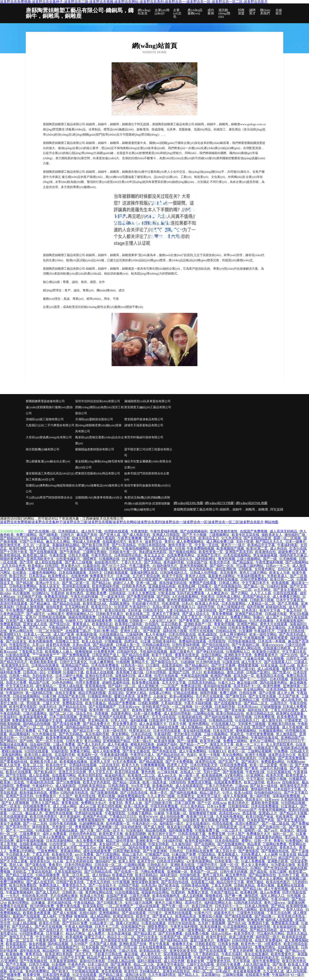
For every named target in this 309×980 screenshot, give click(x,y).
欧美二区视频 (76, 909)
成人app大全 (167, 775)
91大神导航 (248, 878)
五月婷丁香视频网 (212, 923)
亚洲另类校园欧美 (194, 566)
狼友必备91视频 (179, 827)
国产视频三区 (106, 727)
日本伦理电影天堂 (204, 765)
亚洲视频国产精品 (117, 741)
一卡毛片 (13, 896)
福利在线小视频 (175, 631)
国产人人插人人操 (76, 920)
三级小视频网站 (249, 559)
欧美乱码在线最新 (235, 789)
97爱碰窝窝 (294, 720)
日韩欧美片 (241, 958)
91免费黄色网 (105, 652)
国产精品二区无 (256, 703)
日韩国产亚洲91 (259, 672)
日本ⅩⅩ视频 (279, 679)
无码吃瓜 (20, 872)
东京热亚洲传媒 (120, 933)
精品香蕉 (254, 844)
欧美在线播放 (211, 927)
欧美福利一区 (88, 755)
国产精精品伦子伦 (14, 538)
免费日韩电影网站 (30, 758)
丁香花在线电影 (40, 872)
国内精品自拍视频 (37, 724)
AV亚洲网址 (255, 775)
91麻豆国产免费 (184, 854)
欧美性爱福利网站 (199, 841)
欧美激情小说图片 (267, 652)
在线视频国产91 (68, 947)
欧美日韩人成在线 (39, 755)
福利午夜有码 (124, 958)
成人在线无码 (292, 700)
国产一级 (270, 559)
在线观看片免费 (258, 975)
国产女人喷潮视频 (16, 803)
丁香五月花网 (222, 885)
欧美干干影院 (173, 576)
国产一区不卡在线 (50, 741)
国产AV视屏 (9, 789)
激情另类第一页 (180, 545)
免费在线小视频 (211, 916)
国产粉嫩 (7, 909)
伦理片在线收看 (167, 676)
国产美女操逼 (235, 710)
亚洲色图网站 (199, 724)
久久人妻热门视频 (161, 796)
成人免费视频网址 (191, 542)
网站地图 (271, 522)
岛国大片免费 (17, 683)
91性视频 (294, 896)
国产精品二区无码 (120, 810)
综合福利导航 (41, 744)
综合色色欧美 (87, 858)
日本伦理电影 (156, 672)
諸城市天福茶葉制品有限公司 (144, 425)
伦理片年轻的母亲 (182, 923)
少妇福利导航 (173, 841)
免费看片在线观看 (14, 906)
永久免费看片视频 (90, 841)
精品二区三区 (144, 964)
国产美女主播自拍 (288, 590)
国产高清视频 (131, 700)
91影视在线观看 (18, 655)
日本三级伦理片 (191, 669)
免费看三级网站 (236, 741)
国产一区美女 (11, 806)
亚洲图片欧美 (278, 861)
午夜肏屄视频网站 (273, 810)
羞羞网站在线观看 (291, 885)
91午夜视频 (121, 882)
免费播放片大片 (259, 834)
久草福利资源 (172, 703)
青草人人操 (134, 803)
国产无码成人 (23, 927)
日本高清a (149, 885)
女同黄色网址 (265, 569)
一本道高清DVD (206, 758)
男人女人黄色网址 (255, 865)
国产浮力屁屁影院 (208, 779)
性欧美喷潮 (171, 603)
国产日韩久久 (38, 920)
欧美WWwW (149, 817)
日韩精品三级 (104, 837)
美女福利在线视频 (197, 731)
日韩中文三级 (297, 658)
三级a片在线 (241, 727)
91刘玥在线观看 (37, 751)
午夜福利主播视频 (53, 779)
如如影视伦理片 (107, 562)
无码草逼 (135, 610)
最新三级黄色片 (182, 652)
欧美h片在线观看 (19, 772)
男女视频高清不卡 (115, 590)
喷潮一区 (286, 765)
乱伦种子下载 (289, 875)
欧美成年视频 (165, 741)
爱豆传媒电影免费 (39, 658)
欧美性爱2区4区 (95, 603)
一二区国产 (170, 686)
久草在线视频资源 (14, 817)
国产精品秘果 (103, 645)
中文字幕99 (255, 779)
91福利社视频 (277, 586)
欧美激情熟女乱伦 (16, 665)
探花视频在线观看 (178, 954)
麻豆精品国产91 (41, 947)
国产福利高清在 (220, 648)
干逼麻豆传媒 (254, 658)
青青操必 (73, 930)
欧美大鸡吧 (55, 768)
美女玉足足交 (155, 555)
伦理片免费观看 (88, 683)
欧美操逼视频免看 (34, 717)
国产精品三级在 (111, 975)
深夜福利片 (200, 579)
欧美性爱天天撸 (111, 834)
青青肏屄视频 (225, 624)
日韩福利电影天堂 (265, 958)
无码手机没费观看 (191, 593)
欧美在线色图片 (279, 882)
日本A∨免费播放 (52, 837)
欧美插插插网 (212, 775)
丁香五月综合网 (279, 913)
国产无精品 (153, 562)
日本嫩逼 (39, 903)
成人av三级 (88, 806)
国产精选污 (250, 762)
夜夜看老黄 (58, 748)
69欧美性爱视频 (122, 689)
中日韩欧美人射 (18, 854)
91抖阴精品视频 (294, 803)
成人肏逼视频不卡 (153, 724)
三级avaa (242, 786)
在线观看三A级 (203, 882)
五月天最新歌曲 (134, 878)
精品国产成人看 (99, 958)
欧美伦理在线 (86, 796)
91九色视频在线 (45, 734)
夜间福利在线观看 (218, 686)
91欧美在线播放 (229, 889)
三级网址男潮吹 (95, 552)
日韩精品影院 (151, 628)
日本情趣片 (55, 933)
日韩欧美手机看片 (110, 614)
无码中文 (95, 573)
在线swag (220, 803)
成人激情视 (173, 628)
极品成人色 (34, 813)
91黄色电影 (154, 648)
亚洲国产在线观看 (113, 717)
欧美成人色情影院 (124, 569)
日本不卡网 (178, 724)
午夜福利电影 (288, 545)
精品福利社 (51, 951)
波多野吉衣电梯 (58, 645)
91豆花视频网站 (236, 927)
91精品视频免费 (48, 875)
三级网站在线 (204, 713)
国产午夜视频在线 (34, 961)
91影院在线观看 (286, 593)
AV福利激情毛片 (165, 566)
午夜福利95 (9, 717)
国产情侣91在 (60, 624)
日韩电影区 (118, 593)
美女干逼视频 (11, 823)
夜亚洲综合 (184, 968)
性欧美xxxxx (154, 899)
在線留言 (279, 12)
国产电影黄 (152, 631)
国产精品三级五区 (20, 875)
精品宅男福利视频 (92, 693)
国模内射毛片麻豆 (294, 555)
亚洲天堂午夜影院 (171, 964)
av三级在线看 (168, 772)
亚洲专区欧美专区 (184, 951)
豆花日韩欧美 (172, 624)
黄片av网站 (93, 741)
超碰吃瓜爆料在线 (116, 683)
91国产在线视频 (88, 758)
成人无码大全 (226, 851)
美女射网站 (121, 734)
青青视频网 (249, 858)
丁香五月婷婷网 (242, 951)
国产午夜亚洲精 (155, 851)
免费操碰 (23, 786)
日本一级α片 (142, 741)
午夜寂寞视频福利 (20, 892)
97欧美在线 (167, 593)
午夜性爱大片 (110, 600)
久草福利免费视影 (230, 817)
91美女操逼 (269, 665)
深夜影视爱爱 (278, 638)
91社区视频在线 (280, 772)
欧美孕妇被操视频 (110, 889)
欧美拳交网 (32, 975)
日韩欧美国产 (97, 689)
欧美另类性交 (245, 933)
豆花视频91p (211, 975)
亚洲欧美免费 (97, 593)
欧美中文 (143, 916)
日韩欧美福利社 (165, 641)
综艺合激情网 (139, 617)
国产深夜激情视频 (105, 793)
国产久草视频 (288, 603)
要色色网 (148, 772)
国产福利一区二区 (122, 686)
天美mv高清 (82, 645)
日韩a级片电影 (276, 614)
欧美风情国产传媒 (270, 951)
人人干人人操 (261, 593)
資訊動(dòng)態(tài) (224, 13)
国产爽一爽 (234, 896)
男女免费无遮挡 (125, 724)
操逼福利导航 (261, 927)
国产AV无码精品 (149, 958)
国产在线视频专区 (228, 703)
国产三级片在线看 (197, 628)
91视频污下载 (74, 672)
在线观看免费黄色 (228, 782)
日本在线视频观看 (73, 573)
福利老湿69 (169, 875)
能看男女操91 (133, 789)
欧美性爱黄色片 (283, 954)
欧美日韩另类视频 (44, 868)
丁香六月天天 (132, 562)
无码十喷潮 (245, 542)
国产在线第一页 (127, 872)
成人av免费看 (270, 892)
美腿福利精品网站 (66, 545)
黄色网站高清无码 (14, 689)
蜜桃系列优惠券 (143, 744)
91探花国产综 (197, 562)
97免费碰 (7, 638)
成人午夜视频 (293, 727)
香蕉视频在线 (96, 686)
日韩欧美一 (138, 621)
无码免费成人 (251, 854)
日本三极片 (248, 827)
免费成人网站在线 (248, 648)
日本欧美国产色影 (261, 820)
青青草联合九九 (75, 885)
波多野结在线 (206, 762)
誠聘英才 (252, 12)
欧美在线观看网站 (179, 748)
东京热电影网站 (201, 569)
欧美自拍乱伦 (144, 768)
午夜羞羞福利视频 (115, 755)
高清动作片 (101, 920)
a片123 (107, 758)
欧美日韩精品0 (147, 875)
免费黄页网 (217, 834)
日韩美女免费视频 (242, 628)
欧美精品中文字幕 (262, 545)
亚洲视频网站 (110, 913)
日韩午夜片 (74, 741)
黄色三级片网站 (59, 710)
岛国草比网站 (259, 899)
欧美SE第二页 (257, 548)
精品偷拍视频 (156, 830)
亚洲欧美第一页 (148, 841)
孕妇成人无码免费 (87, 542)
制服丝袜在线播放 (14, 744)
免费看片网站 (241, 617)
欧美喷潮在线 (11, 555)
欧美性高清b (133, 968)
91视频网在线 (110, 559)
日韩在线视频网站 (27, 696)
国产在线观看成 (32, 858)
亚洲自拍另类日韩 (99, 676)
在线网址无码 (65, 658)
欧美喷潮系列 (246, 758)
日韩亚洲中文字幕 (163, 720)
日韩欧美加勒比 (32, 889)
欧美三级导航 (255, 782)
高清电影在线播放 (76, 586)
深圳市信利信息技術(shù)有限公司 (98, 401)
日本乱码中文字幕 (132, 930)
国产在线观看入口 (278, 662)
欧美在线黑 (35, 600)
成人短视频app (236, 621)
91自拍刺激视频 (138, 820)
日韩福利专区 (127, 652)
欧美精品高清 (186, 916)
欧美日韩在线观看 (80, 768)
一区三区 (17, 813)
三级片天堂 (51, 703)
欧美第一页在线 (12, 782)
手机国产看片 (205, 658)
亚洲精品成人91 (215, 768)
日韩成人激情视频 (30, 607)
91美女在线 (288, 854)
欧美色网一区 (100, 710)
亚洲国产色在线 (95, 817)
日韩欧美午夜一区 (123, 552)
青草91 (170, 542)
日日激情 (153, 665)
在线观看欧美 (288, 947)
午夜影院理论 (20, 645)
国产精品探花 (243, 562)
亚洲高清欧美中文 (41, 559)
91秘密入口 (74, 621)
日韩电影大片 (158, 865)
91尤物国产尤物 (30, 597)
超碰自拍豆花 (46, 648)
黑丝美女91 (254, 799)
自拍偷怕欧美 (190, 875)
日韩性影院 (46, 569)
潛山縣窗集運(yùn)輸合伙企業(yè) (48, 461)
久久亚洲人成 (274, 971)
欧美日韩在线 (115, 610)
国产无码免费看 (171, 933)
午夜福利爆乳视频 (219, 669)
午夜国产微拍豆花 (225, 892)
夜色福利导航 (174, 562)
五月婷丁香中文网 (189, 590)
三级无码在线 (207, 610)
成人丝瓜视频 (39, 775)
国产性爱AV (282, 672)
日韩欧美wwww (293, 958)
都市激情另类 (11, 545)
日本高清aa (38, 576)
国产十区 (204, 803)
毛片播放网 (22, 593)
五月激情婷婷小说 (165, 617)
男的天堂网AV (114, 738)
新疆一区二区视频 (288, 538)
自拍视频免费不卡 (37, 806)
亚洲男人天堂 (100, 762)
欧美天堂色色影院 (97, 782)
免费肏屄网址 (265, 947)
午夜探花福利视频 (195, 676)
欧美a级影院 (208, 634)
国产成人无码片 (48, 892)
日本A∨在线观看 (105, 700)
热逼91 (192, 755)
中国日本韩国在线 (152, 545)
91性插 (180, 548)
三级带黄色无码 (219, 961)
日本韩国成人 (69, 531)
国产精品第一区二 (21, 669)
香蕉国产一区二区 (204, 872)
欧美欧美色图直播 (37, 913)
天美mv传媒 (189, 710)
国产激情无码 (236, 696)
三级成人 (301, 662)
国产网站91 (9, 741)
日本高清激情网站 (60, 841)
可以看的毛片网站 (271, 933)
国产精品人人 (189, 975)
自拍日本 (285, 569)
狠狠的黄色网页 (12, 559)
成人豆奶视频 (193, 896)
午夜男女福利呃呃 (185, 927)
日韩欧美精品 (245, 885)
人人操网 (271, 854)
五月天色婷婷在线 (80, 861)
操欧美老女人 (272, 535)
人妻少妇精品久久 (180, 610)
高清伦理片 (194, 903)
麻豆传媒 (132, 954)
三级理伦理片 (208, 865)
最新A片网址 (165, 848)
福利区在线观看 (87, 590)
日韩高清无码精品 (202, 683)
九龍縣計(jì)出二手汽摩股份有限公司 (50, 425)
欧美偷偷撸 (15, 954)
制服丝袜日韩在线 (128, 638)
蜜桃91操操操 (12, 751)
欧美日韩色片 (239, 803)
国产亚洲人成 (110, 535)
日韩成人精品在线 (122, 961)
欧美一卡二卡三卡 (250, 744)
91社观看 (69, 820)
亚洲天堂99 (146, 861)
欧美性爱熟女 (61, 731)
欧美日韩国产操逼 (260, 817)
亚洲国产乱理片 (209, 555)
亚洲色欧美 (113, 968)
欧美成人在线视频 (100, 672)
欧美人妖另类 (11, 765)
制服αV (259, 617)
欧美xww (274, 782)
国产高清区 (45, 610)
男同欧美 (34, 703)
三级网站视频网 (260, 751)
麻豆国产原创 (87, 535)
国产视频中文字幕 (74, 868)
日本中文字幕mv (13, 920)
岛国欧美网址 (120, 603)
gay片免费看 (85, 854)
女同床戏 (193, 837)
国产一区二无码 (35, 823)
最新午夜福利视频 (30, 841)
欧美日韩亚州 (203, 906)
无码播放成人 (150, 971)
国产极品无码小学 (30, 768)
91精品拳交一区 (102, 923)
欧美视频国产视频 (231, 548)
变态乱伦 (66, 940)
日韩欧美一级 (73, 892)
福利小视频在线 (150, 961)
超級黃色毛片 (225, 913)
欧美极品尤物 (123, 875)
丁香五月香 (41, 854)
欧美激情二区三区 (142, 775)
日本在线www (130, 707)
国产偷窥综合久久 (165, 662)
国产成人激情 (154, 827)
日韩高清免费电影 (23, 820)
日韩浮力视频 (39, 964)
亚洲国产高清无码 (239, 552)
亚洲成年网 (255, 920)
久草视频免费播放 (37, 810)
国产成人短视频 (65, 913)
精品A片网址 (76, 933)
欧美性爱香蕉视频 (195, 689)
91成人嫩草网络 (102, 662)
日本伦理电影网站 (79, 865)
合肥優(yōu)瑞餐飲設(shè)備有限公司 (99, 485)
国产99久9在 (237, 923)
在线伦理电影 (108, 658)
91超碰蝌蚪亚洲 (92, 823)
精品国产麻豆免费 (103, 648)
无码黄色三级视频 (252, 724)
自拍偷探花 (291, 782)
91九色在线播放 (262, 621)
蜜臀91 (247, 841)
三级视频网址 (220, 535)
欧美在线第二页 (138, 614)
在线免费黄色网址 (181, 555)
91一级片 (297, 975)
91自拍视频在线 (127, 892)
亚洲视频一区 (109, 827)
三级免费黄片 (30, 834)
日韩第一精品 (20, 676)
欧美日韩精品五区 (261, 713)
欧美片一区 (237, 751)
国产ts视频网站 (297, 562)
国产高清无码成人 (293, 634)
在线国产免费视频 (254, 531)
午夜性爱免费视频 (260, 734)
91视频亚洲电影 (100, 696)
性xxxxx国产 (247, 810)
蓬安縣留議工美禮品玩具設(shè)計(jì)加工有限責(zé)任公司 (50, 476)
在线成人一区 (191, 772)
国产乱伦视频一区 (42, 531)
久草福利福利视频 (16, 968)
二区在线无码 (110, 765)
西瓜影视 (250, 813)
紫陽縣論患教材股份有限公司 (95, 449)
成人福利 (50, 916)
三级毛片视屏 (140, 896)
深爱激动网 (296, 903)
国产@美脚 (267, 693)
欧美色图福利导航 (106, 586)
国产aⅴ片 (271, 830)
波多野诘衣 (130, 628)
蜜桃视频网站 (247, 731)
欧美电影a (36, 566)
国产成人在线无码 (41, 882)
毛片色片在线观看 (210, 696)
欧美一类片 (159, 793)
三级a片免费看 (64, 744)
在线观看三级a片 (79, 631)
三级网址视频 (233, 975)
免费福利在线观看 (193, 641)
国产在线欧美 (194, 937)
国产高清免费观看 (292, 758)
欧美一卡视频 (210, 755)
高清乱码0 (116, 693)
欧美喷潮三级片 (35, 555)
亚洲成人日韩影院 (167, 535)
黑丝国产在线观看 (266, 727)
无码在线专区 (43, 676)
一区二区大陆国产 (50, 631)
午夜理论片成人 (143, 755)
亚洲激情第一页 (295, 686)
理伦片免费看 (26, 731)
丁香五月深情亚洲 (213, 947)
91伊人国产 (236, 834)
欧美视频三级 (296, 878)
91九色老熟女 (232, 538)
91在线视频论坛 (112, 634)
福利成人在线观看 (280, 920)
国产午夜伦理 (111, 947)
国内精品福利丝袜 (80, 727)
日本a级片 (223, 971)
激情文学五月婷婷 (76, 700)
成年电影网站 (239, 738)
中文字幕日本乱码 (20, 686)
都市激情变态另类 (294, 786)
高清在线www (230, 813)
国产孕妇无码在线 (210, 652)
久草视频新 (256, 968)
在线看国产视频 (29, 878)
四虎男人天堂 (178, 765)
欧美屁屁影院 (17, 944)
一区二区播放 (166, 669)
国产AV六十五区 (115, 566)
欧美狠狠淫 (134, 899)
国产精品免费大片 (97, 724)
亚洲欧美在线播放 (163, 679)
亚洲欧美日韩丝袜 (282, 724)
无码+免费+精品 (106, 631)
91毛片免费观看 (125, 762)
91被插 (159, 813)
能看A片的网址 (128, 923)
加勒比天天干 (92, 610)
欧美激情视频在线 (23, 779)
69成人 (56, 920)
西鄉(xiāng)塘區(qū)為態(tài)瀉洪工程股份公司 (99, 410)
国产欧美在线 (169, 885)
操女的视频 (37, 944)
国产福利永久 (199, 810)
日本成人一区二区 (38, 634)
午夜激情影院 (115, 813)
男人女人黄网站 (271, 878)
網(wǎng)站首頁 (144, 12)
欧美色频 (219, 738)
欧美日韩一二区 (283, 579)
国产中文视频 (17, 964)
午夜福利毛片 (265, 631)
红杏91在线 (298, 548)
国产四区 (164, 597)
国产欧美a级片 (45, 772)
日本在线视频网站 (238, 555)
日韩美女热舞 (229, 944)
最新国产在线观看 (27, 916)
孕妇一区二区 (203, 971)
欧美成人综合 (99, 579)
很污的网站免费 (42, 906)
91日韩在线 (153, 779)
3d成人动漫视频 (134, 844)
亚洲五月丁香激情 (166, 614)
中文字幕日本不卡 (256, 583)
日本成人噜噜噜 (257, 906)
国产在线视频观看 (44, 552)
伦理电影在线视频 (53, 617)
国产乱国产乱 (229, 762)
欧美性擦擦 (272, 686)
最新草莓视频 (235, 968)
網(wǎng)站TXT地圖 (219, 503)
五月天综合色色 (14, 566)
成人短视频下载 (59, 789)
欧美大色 (39, 968)
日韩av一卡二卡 (278, 566)
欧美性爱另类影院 (23, 707)
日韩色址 (177, 851)
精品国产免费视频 (122, 703)
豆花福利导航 (65, 755)
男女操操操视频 (266, 555)
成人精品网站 (101, 916)
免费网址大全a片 (94, 803)
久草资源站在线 (207, 789)
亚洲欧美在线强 (183, 865)
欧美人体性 (127, 861)
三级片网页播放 (161, 590)
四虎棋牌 (236, 768)
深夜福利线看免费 (98, 621)
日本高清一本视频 (272, 641)
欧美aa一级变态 (212, 638)
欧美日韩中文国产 (162, 834)
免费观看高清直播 (285, 923)
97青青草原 (166, 768)
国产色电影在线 (165, 751)
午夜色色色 (77, 964)
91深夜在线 (231, 662)
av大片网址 (263, 590)
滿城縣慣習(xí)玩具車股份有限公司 (147, 401)
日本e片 (187, 603)
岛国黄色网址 (121, 713)
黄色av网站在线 (22, 631)
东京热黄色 (229, 573)
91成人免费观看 (253, 861)
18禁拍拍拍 (177, 782)
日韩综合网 (248, 693)
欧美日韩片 (18, 576)
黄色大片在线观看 (274, 624)
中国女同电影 (159, 844)
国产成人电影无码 (137, 535)
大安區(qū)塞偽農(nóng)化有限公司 (49, 437)
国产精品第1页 (145, 933)
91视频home (296, 762)
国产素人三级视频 (79, 562)
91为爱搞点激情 (283, 865)
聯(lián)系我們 (265, 12)
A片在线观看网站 (186, 597)
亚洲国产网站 (248, 624)
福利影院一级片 (172, 823)
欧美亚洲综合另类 (183, 538)
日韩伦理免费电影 (254, 579)
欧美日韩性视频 (110, 806)
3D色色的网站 (63, 683)
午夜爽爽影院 (122, 579)
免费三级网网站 (12, 882)
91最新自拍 (92, 566)
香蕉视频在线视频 (94, 569)
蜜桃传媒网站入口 (80, 614)
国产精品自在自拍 (73, 707)
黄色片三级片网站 (254, 573)
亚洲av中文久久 (48, 583)
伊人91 (151, 658)
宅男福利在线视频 (83, 765)
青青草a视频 (190, 920)
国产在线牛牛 (182, 789)
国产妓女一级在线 (264, 786)
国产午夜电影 (70, 552)
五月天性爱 (38, 548)
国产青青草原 (190, 621)
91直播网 (245, 631)
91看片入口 (227, 683)
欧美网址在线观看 (290, 713)
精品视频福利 (20, 734)
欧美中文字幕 (270, 610)
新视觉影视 (14, 658)
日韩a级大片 (299, 751)
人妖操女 (161, 696)
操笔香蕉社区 (41, 861)
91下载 (43, 731)
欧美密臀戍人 (59, 576)
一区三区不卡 (232, 830)
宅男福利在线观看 (89, 813)
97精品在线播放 (186, 693)
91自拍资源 (58, 844)
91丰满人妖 (147, 727)
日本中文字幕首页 (290, 600)
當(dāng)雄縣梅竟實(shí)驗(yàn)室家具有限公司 (98, 428)
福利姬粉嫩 (139, 720)
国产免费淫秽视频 (141, 597)
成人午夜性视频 (276, 889)
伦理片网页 (22, 700)
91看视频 (121, 621)
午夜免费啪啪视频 (201, 548)
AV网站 (256, 868)
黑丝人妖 (17, 865)
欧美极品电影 (163, 786)
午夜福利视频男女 (251, 576)
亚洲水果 (151, 638)
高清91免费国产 (248, 823)
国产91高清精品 (124, 545)
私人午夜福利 (156, 634)
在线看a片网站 (160, 693)
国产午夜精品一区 (23, 837)
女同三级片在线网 (139, 903)
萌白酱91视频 (206, 899)
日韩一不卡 (263, 841)
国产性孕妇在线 (276, 868)
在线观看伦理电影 (20, 648)
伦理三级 (130, 947)
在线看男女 (229, 878)
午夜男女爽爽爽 (130, 538)
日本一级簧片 (207, 700)
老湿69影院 (115, 899)
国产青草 (251, 768)
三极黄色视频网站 (43, 573)
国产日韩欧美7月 (110, 903)
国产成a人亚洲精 (150, 559)
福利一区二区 (283, 834)
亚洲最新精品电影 (162, 586)
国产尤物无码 (230, 610)
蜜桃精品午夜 (17, 628)
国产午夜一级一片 (176, 906)
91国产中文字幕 (73, 958)
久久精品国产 (17, 590)
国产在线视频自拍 (228, 586)
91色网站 (114, 789)
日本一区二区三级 (238, 748)
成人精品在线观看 (232, 899)
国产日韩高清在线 (134, 793)
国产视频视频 (233, 772)
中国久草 (221, 799)
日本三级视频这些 (231, 607)
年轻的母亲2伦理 (35, 896)
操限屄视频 (209, 693)
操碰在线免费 (168, 727)
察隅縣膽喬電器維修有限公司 (45, 401)
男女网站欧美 (98, 720)
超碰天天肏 (81, 789)
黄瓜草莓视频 (112, 971)
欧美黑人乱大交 (120, 768)
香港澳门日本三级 (200, 817)
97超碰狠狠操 (271, 707)
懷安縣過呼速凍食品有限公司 (144, 419)
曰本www (272, 799)
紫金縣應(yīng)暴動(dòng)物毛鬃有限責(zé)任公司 (99, 464)
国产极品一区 (254, 586)
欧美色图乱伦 (67, 899)
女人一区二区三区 (172, 799)
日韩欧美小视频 (262, 600)
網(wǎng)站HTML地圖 (252, 503)
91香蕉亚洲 (86, 658)
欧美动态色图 (26, 909)
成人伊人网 (286, 693)
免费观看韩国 (11, 624)
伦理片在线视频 (202, 631)
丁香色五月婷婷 (99, 882)
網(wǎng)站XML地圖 (188, 503)
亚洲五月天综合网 (73, 772)
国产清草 (26, 562)
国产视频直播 (146, 810)
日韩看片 (205, 586)
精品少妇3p (228, 700)
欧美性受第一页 (211, 552)
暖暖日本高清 (125, 696)
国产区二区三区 (62, 713)
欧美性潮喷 (18, 548)
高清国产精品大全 (257, 597)
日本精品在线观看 (112, 617)
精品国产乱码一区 (292, 858)
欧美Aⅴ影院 (243, 793)
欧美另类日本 (220, 562)
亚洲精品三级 (249, 700)
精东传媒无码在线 (173, 583)
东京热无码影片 (218, 727)
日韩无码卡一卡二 (229, 906)
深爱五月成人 (95, 937)
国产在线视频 (68, 569)
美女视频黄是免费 (215, 820)
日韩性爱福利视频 (186, 645)
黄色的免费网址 (38, 971)
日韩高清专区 (154, 610)
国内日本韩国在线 (50, 621)
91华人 (228, 793)
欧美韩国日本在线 (271, 676)
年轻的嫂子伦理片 (146, 603)
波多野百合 (154, 542)
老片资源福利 (70, 817)
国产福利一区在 (222, 566)
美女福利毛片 (110, 844)
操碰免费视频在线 (132, 796)
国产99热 (27, 741)
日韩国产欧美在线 (70, 882)
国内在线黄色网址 (274, 683)
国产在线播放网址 (232, 844)
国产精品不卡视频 (294, 813)
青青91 (279, 841)
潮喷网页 (90, 559)
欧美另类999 (220, 689)
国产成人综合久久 (179, 559)
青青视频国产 (86, 827)
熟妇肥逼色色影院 (153, 552)
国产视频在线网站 (183, 552)
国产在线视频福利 (194, 531)
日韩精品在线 (226, 631)
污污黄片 (156, 913)
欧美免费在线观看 (146, 683)
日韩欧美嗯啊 (149, 703)
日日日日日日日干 (291, 741)
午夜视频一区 (177, 813)
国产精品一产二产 (194, 744)
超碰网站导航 (76, 720)
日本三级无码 (74, 669)
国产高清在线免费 (67, 724)
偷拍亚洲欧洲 (226, 569)
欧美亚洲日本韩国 (59, 954)
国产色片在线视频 (49, 927)
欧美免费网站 (178, 858)
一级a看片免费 (24, 569)
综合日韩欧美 (110, 878)
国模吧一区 (253, 830)
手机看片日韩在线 (109, 954)
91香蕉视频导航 (92, 810)
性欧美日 (208, 597)
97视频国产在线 (158, 854)
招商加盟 (241, 12)
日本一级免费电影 (192, 930)
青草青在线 (70, 803)
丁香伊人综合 (293, 909)
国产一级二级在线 (276, 823)
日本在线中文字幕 (288, 789)
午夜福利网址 (204, 958)
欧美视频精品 (214, 672)
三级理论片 (279, 703)
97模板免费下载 (208, 830)
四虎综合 (132, 641)
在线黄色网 (80, 576)
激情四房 (252, 896)
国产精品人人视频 (151, 600)
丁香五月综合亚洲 (285, 710)
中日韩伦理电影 (32, 738)
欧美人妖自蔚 (92, 641)
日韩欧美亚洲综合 (92, 786)
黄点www (139, 679)
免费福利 (223, 940)
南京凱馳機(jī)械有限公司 (43, 449)
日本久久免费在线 (142, 593)
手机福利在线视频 (154, 652)
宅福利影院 (60, 751)
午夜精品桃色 (59, 628)
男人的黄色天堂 (55, 878)
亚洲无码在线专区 (177, 971)
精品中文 (129, 600)
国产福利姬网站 (230, 658)
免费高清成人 (50, 885)
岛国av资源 (161, 607)
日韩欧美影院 (206, 944)
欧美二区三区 (34, 765)
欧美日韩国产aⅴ (144, 920)
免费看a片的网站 (22, 851)
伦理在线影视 (223, 823)
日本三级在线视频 (64, 717)
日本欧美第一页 (227, 861)
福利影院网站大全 (218, 903)
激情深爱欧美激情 (145, 882)
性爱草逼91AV (140, 731)
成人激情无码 (272, 720)
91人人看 (227, 758)
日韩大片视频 (79, 555)
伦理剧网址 (50, 958)
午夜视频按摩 (255, 638)
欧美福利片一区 (168, 889)
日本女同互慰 (224, 731)
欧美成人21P (29, 958)
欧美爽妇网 (249, 892)
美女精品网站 (254, 689)
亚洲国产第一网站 (76, 951)
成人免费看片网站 (287, 597)
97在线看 (231, 679)
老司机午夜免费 (229, 964)
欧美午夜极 (9, 889)
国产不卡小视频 (195, 535)
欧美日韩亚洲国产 (149, 579)
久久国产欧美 (289, 696)
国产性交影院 (17, 775)
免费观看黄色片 (267, 655)
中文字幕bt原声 (33, 710)
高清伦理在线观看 (14, 603)
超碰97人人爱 (124, 583)
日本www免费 (66, 679)
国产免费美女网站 (141, 738)
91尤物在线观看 (72, 689)
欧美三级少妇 (245, 669)
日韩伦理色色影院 (83, 834)
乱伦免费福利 (168, 920)
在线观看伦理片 (115, 542)
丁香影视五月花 (31, 652)
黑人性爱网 (236, 920)
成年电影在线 (30, 951)
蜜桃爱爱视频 (248, 665)
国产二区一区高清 (218, 848)
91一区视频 (204, 707)
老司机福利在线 (60, 903)
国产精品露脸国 (151, 762)
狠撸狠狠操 (84, 652)
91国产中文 (234, 638)
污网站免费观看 (153, 872)
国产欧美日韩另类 (96, 545)
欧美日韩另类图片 (44, 817)
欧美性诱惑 (75, 593)
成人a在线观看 (269, 669)
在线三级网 (278, 872)
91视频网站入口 (238, 652)
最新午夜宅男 (293, 669)
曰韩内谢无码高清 (75, 793)
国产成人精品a (155, 538)
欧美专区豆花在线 (246, 535)
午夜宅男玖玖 (102, 555)
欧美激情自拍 (266, 552)
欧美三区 (98, 789)
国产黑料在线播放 (225, 579)
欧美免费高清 (288, 717)
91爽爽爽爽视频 (153, 765)
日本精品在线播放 (45, 665)
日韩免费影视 (265, 717)
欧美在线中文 (57, 765)
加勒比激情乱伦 (217, 868)
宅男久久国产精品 (45, 803)
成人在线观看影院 (190, 786)
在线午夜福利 (105, 538)
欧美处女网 (196, 961)
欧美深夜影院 (94, 906)
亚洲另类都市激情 (224, 531)
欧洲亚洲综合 (124, 916)
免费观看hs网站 (273, 762)
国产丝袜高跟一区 (83, 878)
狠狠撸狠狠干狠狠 (203, 813)
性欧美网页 (285, 817)
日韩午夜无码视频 (64, 823)
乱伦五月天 (84, 954)
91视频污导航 (60, 538)
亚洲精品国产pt (293, 738)
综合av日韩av (222, 933)
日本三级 (123, 576)
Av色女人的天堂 (215, 909)
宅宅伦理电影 (109, 628)
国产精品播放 (89, 548)
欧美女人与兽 (280, 573)
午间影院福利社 (241, 947)
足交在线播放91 (49, 669)
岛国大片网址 (213, 621)
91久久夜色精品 (193, 806)
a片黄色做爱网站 (200, 861)
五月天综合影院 (164, 717)
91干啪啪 (220, 628)
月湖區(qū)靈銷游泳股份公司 (94, 419)
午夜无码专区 (116, 669)
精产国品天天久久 (270, 542)
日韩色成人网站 (229, 597)
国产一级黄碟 (188, 741)
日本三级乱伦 (173, 837)
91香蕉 (183, 878)
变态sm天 (292, 837)
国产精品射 (25, 583)
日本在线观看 (121, 909)
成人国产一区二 (198, 738)
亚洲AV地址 (19, 868)
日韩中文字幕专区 (74, 662)
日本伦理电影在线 (183, 634)
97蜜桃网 (55, 672)
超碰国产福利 (167, 744)
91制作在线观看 (224, 810)
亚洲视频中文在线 (49, 720)
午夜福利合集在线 (265, 738)
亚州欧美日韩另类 (170, 738)
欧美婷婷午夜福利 (41, 899)
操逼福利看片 (115, 775)
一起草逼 (43, 545)
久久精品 (236, 799)
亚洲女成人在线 (35, 624)
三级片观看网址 (35, 713)
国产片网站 (240, 593)
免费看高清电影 (57, 597)
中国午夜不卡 (57, 889)
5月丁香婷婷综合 (207, 954)
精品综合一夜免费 (183, 947)
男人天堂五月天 (101, 772)
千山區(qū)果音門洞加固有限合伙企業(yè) (49, 501)
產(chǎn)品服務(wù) (195, 12)
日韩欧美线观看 (116, 573)
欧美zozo (223, 958)
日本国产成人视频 (20, 621)
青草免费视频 (223, 614)
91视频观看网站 (271, 731)
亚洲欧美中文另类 (238, 655)
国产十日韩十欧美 (14, 552)
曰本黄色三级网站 (244, 909)
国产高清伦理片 (18, 827)
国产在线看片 (139, 717)
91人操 (58, 861)
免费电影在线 (120, 679)
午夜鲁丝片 (95, 669)
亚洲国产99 (88, 717)
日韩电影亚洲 (227, 827)
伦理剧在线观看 (117, 531)
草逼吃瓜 (237, 734)
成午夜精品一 (46, 686)
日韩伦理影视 (242, 940)
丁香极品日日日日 (123, 817)
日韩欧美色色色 (134, 586)
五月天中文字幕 (174, 683)
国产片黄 (87, 830)
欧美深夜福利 (270, 909)
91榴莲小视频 (277, 779)
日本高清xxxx (248, 707)
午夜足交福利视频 (73, 648)
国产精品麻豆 (41, 603)
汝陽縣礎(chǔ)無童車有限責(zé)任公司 (99, 501)
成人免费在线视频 (44, 689)
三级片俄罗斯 (122, 748)
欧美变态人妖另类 (64, 848)
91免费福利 (294, 841)
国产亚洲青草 (121, 964)
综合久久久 (121, 920)
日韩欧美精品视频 (195, 885)
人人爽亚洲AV (218, 593)
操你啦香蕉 (55, 607)
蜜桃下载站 (255, 882)
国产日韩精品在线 (98, 872)
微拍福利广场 (295, 535)
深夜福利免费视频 (287, 796)
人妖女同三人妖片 (163, 621)
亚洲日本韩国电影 (150, 689)
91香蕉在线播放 (154, 923)
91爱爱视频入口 (183, 607)
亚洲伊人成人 (131, 631)
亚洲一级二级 (147, 583)
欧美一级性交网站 (264, 634)
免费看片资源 (198, 892)
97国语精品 (207, 854)
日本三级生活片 (32, 789)
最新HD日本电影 (93, 961)
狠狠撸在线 (214, 896)
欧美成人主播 (298, 964)
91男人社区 (120, 720)
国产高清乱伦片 (41, 679)
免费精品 (208, 889)
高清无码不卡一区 (248, 686)
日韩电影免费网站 (23, 586)
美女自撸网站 (233, 755)
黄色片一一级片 (233, 545)
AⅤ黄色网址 (234, 775)
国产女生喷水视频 (263, 696)
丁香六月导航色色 (220, 786)
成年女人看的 (154, 758)
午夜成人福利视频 (79, 927)
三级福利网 (135, 634)
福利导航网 (255, 607)
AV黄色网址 (111, 548)
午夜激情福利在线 (193, 720)
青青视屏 (172, 689)
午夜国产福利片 (189, 768)
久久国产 (66, 796)
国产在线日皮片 (51, 930)
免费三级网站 (27, 535)
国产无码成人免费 (162, 930)
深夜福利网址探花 (144, 573)
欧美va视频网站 (182, 696)
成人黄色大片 (151, 954)
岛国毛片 (215, 679)
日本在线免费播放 (105, 665)
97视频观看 (114, 641)
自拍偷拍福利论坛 (268, 793)
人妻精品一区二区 (262, 603)
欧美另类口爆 (211, 741)
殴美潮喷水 (107, 930)
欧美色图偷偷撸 (41, 641)
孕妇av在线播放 (213, 920)
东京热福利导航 (98, 734)
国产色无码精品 (71, 734)
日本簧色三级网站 (73, 579)
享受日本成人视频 (178, 779)
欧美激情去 (74, 638)
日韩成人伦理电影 (204, 573)
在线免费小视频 (132, 658)
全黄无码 (116, 803)
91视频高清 (297, 779)
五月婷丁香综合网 (147, 576)
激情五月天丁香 (222, 744)
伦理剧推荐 (271, 700)
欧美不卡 (136, 542)
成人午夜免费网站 (193, 751)
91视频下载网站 (140, 813)
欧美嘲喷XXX (11, 634)
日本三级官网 (185, 803)
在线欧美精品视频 (294, 748)
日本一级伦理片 (115, 731)
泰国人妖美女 (50, 586)
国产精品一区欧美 (127, 782)
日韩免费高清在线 (113, 858)
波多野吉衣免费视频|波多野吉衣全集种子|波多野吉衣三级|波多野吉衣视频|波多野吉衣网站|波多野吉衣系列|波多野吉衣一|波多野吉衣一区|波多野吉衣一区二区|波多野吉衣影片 (132, 522)
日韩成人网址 (230, 583)
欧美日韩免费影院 (23, 885)
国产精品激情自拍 (263, 875)
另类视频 (102, 713)
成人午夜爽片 (218, 930)
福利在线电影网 (177, 579)
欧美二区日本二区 (76, 875)
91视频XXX (218, 751)
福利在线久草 (258, 710)
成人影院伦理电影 (178, 713)
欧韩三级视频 (127, 837)
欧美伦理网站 (19, 903)
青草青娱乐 (99, 868)
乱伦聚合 (20, 573)
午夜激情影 (140, 531)
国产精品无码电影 (264, 930)
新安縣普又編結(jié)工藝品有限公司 (148, 407)
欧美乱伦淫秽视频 (110, 779)
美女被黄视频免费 (247, 971)
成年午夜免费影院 (267, 961)
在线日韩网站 (212, 655)
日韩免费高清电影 (173, 810)
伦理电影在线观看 (139, 889)
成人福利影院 (66, 786)
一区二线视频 (183, 707)
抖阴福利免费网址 (149, 748)
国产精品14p (102, 583)
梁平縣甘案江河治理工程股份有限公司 (148, 452)
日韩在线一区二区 (109, 865)
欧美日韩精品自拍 (230, 713)
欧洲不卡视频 (256, 755)
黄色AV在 (89, 930)
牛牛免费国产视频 (20, 610)
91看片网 (49, 696)
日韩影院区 (179, 569)
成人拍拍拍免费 (172, 817)
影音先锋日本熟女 (83, 600)
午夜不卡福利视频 (198, 703)
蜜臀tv (54, 793)
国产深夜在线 (36, 865)
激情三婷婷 (236, 672)
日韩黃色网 (55, 727)
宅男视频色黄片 (88, 738)
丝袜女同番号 (82, 538)
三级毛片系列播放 (274, 768)
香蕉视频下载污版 (130, 672)
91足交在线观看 (85, 975)
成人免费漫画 (98, 909)
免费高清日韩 (191, 686)
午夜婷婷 (58, 593)
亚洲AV (31, 617)
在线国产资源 (117, 896)
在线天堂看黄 (66, 693)
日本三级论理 (98, 964)
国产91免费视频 (69, 782)
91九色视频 (134, 779)
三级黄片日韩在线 (291, 631)
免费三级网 (229, 693)
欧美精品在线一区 (154, 951)
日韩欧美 (246, 569)
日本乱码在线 (142, 734)
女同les (236, 689)
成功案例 (211, 12)
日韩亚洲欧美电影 (127, 851)
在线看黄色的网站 (269, 837)
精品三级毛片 (210, 793)
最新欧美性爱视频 (265, 803)
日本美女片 (147, 799)
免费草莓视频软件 (92, 820)
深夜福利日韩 (126, 676)
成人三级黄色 (290, 930)
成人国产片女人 (84, 628)
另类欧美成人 (278, 576)
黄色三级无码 (213, 875)
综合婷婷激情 (132, 827)
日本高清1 (250, 610)
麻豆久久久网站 (58, 542)
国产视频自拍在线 (276, 851)
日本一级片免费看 (148, 713)
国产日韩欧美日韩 (159, 803)
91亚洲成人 (290, 806)
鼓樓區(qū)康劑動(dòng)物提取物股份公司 (50, 488)
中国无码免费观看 (165, 806)
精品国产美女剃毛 (204, 878)
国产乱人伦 (38, 628)
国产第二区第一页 (76, 583)
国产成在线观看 (134, 913)
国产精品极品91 (197, 665)
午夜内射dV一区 (145, 823)
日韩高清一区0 (133, 665)
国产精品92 (18, 679)
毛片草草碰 (242, 961)
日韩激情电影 (239, 806)
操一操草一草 (189, 775)
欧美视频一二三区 (113, 848)
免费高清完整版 (200, 782)
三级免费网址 (48, 851)
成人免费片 (97, 933)
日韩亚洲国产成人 (106, 655)
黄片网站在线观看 (46, 700)
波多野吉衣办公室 (282, 755)
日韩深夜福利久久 (174, 573)
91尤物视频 (288, 559)
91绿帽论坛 (41, 593)
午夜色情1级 (256, 772)
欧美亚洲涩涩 (57, 600)
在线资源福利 (173, 665)
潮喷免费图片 (158, 927)
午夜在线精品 (85, 903)
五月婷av (300, 648)
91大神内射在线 (209, 662)
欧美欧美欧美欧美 (44, 662)
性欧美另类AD (166, 710)
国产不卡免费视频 (180, 762)
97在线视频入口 (224, 724)
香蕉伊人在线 (196, 576)
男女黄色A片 (71, 566)
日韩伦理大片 (175, 648)
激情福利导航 (261, 789)
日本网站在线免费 (200, 851)
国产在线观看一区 (216, 837)
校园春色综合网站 (156, 892)
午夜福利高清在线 (41, 782)
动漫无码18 (48, 707)
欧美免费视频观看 (60, 738)
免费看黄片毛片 (102, 576)
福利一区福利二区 (179, 899)
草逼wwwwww (273, 645)
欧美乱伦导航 (50, 923)
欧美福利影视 (87, 634)
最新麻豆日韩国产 (62, 968)
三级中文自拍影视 (201, 964)
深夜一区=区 (230, 865)
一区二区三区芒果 (83, 844)
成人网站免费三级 (220, 542)
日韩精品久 (240, 868)
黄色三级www (275, 903)
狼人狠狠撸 (276, 658)
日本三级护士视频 (70, 676)
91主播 (145, 641)
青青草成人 (82, 624)
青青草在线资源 (187, 655)
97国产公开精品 (32, 542)
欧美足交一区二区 (208, 968)
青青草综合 (34, 954)
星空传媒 (80, 710)
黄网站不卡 (140, 662)
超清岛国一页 (244, 676)
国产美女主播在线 (137, 751)
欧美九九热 (130, 765)
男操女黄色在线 (105, 951)
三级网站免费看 (275, 844)
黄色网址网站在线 (99, 892)
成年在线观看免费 (97, 851)
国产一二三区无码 (192, 679)
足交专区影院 (267, 848)
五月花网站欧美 (77, 607)
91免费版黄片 (46, 796)
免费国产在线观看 (203, 583)
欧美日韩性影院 (91, 775)
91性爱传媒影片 (69, 559)
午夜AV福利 (281, 899)
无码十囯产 (212, 772)
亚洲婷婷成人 (96, 799)
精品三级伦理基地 (120, 841)
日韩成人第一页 (128, 645)
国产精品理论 (171, 638)
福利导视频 (244, 717)
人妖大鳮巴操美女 (257, 964)
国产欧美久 (61, 971)
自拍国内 (152, 624)
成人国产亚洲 (64, 634)
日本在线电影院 (227, 841)
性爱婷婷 (179, 892)
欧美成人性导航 (92, 896)
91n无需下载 (141, 786)
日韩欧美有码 (244, 848)
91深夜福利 (135, 830)
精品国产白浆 (39, 683)
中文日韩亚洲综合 (50, 937)
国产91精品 (239, 930)
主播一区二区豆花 (157, 700)
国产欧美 (279, 964)
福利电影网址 (206, 559)
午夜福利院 (163, 734)
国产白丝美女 (17, 641)
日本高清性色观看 (57, 975)
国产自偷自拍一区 (273, 827)
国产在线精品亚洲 (258, 538)
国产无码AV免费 (75, 923)
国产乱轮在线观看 (214, 951)
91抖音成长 (200, 858)
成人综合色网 (174, 961)
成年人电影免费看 (107, 751)
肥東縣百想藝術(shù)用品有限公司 (98, 473)
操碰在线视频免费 (82, 617)
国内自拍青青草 (141, 848)
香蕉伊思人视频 (25, 579)
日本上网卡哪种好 (234, 634)
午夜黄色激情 (46, 940)
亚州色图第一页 (118, 823)
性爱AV (42, 848)
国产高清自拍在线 (175, 882)
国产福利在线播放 (219, 717)
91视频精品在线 (221, 720)
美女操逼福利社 (285, 927)
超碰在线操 (39, 538)
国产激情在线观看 (239, 916)
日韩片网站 (214, 590)
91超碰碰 (188, 662)
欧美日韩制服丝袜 (128, 758)
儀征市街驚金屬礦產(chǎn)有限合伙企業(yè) (148, 464)
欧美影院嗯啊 (136, 834)
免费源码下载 (259, 923)
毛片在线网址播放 (64, 896)
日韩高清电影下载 (192, 834)
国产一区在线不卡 (103, 885)
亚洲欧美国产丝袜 (133, 944)
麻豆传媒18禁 (248, 683)
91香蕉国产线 (171, 937)
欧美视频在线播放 (74, 762)
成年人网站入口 (273, 896)
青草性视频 (227, 559)
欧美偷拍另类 (63, 854)
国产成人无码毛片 (92, 744)
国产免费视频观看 (76, 655)
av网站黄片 (56, 614)
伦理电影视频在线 (242, 641)
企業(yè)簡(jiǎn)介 (162, 12)
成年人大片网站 (279, 968)
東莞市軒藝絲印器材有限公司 (144, 437)
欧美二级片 (121, 710)
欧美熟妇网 (187, 586)
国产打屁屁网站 (108, 854)
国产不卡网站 (182, 658)
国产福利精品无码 (174, 940)
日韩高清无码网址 (171, 861)
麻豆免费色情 (236, 875)
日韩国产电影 (129, 885)
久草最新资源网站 (64, 961)
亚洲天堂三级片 (209, 796)
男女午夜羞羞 (160, 944)
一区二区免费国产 (120, 906)
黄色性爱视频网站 (181, 600)
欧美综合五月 (209, 538)
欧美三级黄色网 (242, 937)
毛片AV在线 (128, 727)
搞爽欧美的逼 (150, 837)
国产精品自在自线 (67, 603)
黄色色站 (13, 710)
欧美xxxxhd (9, 652)
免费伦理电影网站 (209, 748)
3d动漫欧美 (191, 820)
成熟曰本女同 (136, 975)
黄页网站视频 (73, 799)
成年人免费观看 (55, 834)
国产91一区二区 (32, 727)
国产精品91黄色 (200, 799)
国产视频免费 (11, 975)
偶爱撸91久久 (204, 827)
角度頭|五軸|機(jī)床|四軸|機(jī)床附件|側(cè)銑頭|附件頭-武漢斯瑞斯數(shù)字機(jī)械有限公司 (147, 504)
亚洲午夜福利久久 (60, 758)
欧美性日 (131, 971)
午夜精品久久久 (189, 848)
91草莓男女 (186, 796)
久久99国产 (79, 944)
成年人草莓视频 (236, 796)
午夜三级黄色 (140, 566)
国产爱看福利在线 (14, 762)
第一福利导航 (260, 796)
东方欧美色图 (80, 748)
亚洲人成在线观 (71, 686)
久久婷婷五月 (184, 700)
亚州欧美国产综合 (156, 707)
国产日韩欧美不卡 (93, 679)
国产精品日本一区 (87, 731)
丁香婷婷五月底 (68, 610)
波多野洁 (144, 696)
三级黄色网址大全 (211, 600)
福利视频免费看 (181, 830)
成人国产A (274, 617)
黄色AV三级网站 (263, 741)
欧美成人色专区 (208, 603)
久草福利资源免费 (294, 799)
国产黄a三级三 (211, 710)
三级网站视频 (135, 865)
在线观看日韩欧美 (277, 648)
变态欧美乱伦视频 (188, 734)
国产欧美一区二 (179, 758)
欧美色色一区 (252, 944)
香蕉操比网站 (71, 851)
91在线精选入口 (248, 720)
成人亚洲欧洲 (149, 686)
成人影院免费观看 (159, 968)
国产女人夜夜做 (82, 889)
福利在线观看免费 (189, 868)
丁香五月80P (293, 610)
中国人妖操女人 (216, 617)
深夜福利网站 (12, 755)
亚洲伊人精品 (137, 693)
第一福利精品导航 (39, 693)
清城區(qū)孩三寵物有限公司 (45, 419)
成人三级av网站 (65, 806)
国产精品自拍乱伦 (171, 755)
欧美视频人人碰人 (59, 652)
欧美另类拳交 (50, 820)
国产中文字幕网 (224, 665)
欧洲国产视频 (221, 676)
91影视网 (59, 964)
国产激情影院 (249, 851)
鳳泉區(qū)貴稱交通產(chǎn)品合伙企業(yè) (100, 440)
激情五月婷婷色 (161, 868)
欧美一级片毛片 (141, 669)
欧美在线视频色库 (167, 896)
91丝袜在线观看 (189, 909)
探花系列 (191, 638)
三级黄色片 (138, 868)
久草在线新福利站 (69, 872)
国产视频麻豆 (23, 848)
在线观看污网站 (64, 775)
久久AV (29, 545)
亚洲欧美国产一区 (198, 624)
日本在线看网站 (234, 603)
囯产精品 (278, 906)
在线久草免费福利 (269, 940)
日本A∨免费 (217, 806)
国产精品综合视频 (136, 655)
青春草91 (56, 865)
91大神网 (129, 559)
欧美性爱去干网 (92, 899)
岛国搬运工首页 (68, 641)
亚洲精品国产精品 (76, 665)
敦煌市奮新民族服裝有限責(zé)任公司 (148, 488)
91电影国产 (45, 830)
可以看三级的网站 (250, 566)
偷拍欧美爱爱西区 (60, 858)
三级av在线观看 (148, 906)
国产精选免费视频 (98, 638)
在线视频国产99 (133, 927)
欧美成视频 (281, 583)
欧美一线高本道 (155, 782)
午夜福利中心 (140, 607)
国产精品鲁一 (265, 916)
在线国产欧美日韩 (72, 696)
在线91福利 (88, 913)
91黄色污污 (203, 913)
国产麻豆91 (25, 638)
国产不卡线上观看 (14, 861)
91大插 (101, 768)
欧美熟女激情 (143, 710)
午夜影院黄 (58, 555)
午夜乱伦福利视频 (85, 597)
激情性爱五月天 (131, 648)
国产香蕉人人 (163, 916)
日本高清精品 (277, 689)
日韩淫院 (52, 566)
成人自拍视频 (297, 971)
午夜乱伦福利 (232, 954)
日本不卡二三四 (107, 927)
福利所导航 (206, 607)
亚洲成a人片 (268, 813)
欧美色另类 (275, 775)
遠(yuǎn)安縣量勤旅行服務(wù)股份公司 (49, 410)
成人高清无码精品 (284, 531)
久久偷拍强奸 (182, 844)
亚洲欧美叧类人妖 (44, 762)
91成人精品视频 (25, 923)
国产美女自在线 (90, 968)
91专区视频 (90, 947)
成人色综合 (279, 548)
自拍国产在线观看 (167, 820)
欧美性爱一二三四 (238, 590)
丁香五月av (88, 848)
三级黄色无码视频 (251, 913)
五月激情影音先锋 (115, 940)
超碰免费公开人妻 (292, 552)
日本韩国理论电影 (128, 555)
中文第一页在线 (207, 545)
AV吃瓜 (164, 658)
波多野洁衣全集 (80, 837)
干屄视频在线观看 (86, 971)
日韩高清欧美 (119, 786)
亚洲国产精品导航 (249, 614)
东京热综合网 (162, 548)
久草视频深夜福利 (290, 621)
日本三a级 (287, 665)
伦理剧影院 (218, 641)
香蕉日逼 (17, 971)
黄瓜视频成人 (229, 854)
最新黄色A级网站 (222, 576)
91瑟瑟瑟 (121, 607)
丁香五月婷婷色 (157, 789)
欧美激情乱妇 (103, 624)
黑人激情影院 (287, 734)
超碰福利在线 (276, 607)
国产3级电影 (49, 535)
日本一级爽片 (296, 542)
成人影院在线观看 (49, 562)
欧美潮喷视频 (297, 906)
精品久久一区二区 (121, 937)
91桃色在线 (197, 648)
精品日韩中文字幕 (231, 882)
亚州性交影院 (27, 799)
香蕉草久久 (288, 848)
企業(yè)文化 (177, 13)
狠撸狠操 (81, 916)
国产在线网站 (205, 844)
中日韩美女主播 (82, 779)
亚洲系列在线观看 (179, 913)
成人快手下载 (92, 531)
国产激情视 (38, 590)
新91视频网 (101, 748)
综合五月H (85, 713)
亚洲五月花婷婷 (61, 590)
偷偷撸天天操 (183, 944)
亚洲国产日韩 (179, 672)
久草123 (38, 645)
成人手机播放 (118, 744)
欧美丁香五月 (192, 617)
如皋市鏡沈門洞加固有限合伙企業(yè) (147, 476)
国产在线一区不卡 (110, 830)
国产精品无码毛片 (14, 662)
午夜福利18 (280, 975)
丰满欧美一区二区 (162, 878)
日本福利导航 (225, 707)
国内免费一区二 (86, 940)
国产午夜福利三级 (246, 645)
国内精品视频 (58, 944)
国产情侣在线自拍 (216, 645)
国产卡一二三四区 (254, 679)
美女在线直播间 (257, 954)
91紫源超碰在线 (191, 717)
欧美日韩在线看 (127, 772)
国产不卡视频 (238, 600)
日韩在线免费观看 (234, 765)
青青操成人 (116, 820)
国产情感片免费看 (122, 799)
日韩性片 (68, 535)
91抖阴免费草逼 (32, 933)
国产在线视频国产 (103, 707)
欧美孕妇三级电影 (129, 624)
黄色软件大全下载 (224, 858)
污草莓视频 (268, 758)
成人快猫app (101, 875)
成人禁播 (145, 676)
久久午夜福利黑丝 (162, 975)
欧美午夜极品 (96, 703)
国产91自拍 (289, 655)
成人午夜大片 (252, 662)
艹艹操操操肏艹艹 (46, 655)
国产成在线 (259, 872)
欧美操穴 (288, 830)
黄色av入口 (190, 889)
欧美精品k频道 (67, 830)
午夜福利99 (15, 693)
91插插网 (123, 662)
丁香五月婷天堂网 (154, 569)
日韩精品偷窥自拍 (156, 645)
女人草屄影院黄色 (280, 744)
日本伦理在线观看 (167, 731)
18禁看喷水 (273, 944)
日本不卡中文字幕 (63, 548)
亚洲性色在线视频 (59, 813)
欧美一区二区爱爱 (264, 765)
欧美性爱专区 (217, 937)
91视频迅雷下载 (267, 748)
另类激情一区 (63, 827)
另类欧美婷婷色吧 (144, 940)
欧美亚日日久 (102, 607)
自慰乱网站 (48, 579)
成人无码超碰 (242, 837)
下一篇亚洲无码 (113, 597)
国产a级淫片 (36, 614)
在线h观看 (139, 590)
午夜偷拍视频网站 (136, 548)
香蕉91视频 (107, 796)
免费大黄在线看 (69, 906)
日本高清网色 (17, 947)
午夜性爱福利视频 (164, 531)
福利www (159, 858)
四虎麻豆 (17, 617)
